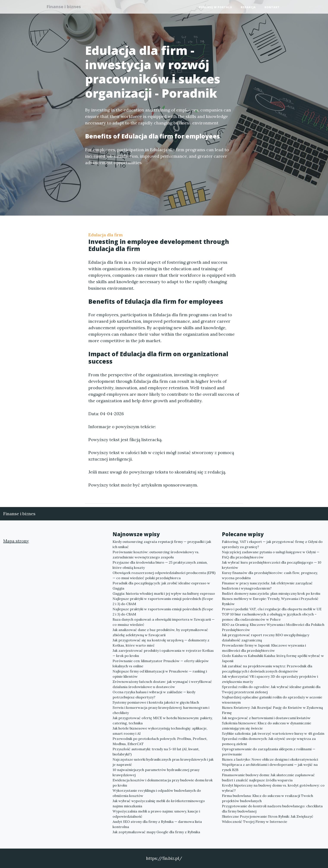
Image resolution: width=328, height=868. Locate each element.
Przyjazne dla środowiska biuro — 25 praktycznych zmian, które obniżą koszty (160, 565)
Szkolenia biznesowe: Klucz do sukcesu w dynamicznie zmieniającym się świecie (267, 726)
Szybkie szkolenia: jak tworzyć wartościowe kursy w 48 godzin (273, 733)
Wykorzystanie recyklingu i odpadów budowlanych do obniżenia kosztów (157, 793)
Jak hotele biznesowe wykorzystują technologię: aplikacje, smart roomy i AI (160, 731)
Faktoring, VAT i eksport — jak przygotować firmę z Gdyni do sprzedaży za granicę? (272, 544)
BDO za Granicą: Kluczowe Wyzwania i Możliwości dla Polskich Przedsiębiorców (273, 627)
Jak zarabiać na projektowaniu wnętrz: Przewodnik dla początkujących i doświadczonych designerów (267, 669)
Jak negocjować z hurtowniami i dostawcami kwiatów (266, 718)
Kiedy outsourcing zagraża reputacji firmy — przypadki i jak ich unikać (162, 544)
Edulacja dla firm (106, 235)
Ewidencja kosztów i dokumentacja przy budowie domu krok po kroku (163, 783)
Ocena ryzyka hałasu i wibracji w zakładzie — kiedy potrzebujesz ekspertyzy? (154, 695)
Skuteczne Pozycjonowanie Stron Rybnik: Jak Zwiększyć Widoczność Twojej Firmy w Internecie (268, 819)
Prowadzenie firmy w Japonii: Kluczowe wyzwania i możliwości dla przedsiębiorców (264, 648)
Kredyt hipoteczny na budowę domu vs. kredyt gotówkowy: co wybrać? (273, 788)
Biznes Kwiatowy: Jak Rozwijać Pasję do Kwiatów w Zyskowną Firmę (272, 710)
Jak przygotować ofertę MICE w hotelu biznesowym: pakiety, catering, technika (163, 720)
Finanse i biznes (66, 7)
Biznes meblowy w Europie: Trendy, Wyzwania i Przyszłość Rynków (270, 601)
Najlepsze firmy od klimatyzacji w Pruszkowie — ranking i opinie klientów (160, 674)
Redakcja (248, 8)
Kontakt (272, 8)
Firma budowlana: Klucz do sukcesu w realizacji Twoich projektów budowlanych (267, 798)
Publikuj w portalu (216, 8)
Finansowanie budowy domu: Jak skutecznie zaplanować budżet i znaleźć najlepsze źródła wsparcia (268, 777)
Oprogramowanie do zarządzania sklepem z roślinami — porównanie (269, 752)
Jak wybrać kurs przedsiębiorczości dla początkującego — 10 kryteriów (272, 565)
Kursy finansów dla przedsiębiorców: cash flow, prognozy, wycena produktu (270, 575)
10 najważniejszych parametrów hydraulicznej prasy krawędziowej (156, 772)
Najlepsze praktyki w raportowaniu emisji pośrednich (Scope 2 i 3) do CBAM (163, 601)
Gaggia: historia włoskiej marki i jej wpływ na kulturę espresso (164, 593)
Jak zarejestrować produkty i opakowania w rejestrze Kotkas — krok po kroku (163, 653)
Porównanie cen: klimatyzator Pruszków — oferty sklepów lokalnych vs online (161, 663)
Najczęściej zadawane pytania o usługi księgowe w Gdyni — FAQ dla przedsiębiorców (271, 555)
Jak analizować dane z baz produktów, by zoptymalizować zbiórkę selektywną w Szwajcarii (160, 632)
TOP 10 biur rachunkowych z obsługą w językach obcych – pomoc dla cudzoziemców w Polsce (269, 617)
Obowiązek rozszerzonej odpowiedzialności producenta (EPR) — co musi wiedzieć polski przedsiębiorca (164, 575)
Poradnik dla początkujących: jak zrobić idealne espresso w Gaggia (161, 586)
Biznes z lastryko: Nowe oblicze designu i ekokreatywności (270, 759)
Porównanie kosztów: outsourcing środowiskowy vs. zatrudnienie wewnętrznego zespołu (156, 555)
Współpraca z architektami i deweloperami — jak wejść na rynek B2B (270, 767)
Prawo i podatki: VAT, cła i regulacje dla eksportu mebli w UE (272, 609)
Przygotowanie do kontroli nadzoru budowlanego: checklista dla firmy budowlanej (272, 809)
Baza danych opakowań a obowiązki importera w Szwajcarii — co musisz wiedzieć (164, 622)
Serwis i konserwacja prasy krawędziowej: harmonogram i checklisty (161, 710)
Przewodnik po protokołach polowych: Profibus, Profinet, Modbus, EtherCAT (160, 741)
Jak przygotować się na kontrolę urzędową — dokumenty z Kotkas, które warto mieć (161, 643)
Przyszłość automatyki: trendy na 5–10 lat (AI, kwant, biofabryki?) (156, 752)
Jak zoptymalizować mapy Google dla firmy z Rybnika (156, 832)
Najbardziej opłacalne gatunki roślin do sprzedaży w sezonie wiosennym (272, 700)
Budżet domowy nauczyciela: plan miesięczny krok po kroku (271, 593)
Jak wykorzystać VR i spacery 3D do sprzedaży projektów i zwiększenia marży (270, 679)
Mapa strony (16, 541)
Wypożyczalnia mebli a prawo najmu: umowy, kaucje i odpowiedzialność (156, 814)
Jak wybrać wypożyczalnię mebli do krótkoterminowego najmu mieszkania (159, 803)
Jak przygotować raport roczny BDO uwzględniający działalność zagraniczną (266, 637)
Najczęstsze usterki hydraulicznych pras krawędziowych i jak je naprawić (163, 762)
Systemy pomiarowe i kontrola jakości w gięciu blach (156, 702)
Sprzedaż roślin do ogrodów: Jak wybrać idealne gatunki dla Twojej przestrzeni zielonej (271, 689)
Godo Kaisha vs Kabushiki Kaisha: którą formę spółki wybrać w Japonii (273, 658)
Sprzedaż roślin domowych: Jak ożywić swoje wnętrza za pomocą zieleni (269, 741)
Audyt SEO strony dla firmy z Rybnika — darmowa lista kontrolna (157, 824)
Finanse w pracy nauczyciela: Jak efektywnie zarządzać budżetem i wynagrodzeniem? (267, 586)
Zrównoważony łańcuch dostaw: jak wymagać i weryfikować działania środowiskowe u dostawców (162, 684)
